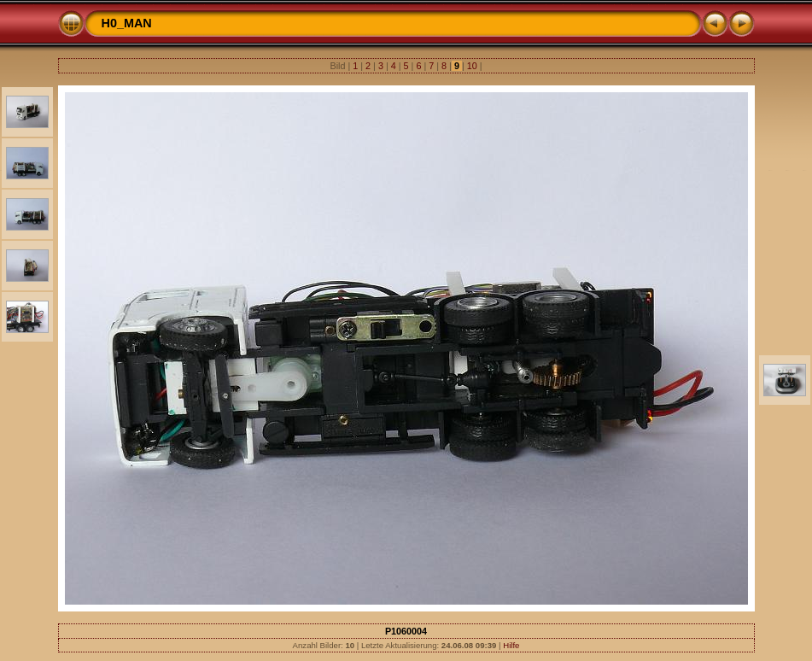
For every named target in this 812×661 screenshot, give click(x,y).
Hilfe (511, 645)
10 (472, 66)
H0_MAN (127, 23)
